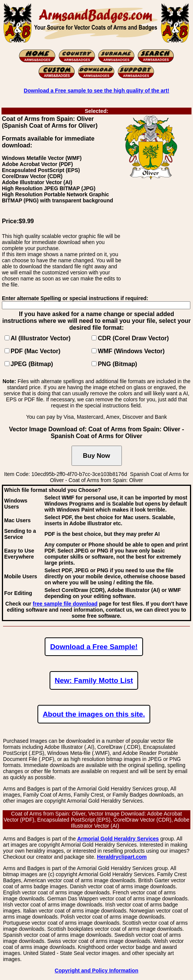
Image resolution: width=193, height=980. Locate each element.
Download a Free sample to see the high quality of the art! (96, 91)
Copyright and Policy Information (97, 971)
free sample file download (65, 604)
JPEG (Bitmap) (32, 364)
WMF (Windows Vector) (131, 351)
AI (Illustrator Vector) (40, 338)
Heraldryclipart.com (122, 857)
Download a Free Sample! (94, 647)
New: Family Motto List (94, 680)
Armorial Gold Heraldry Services (118, 839)
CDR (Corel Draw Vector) (133, 338)
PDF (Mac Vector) (36, 351)
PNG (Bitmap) (117, 364)
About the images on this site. (94, 714)
